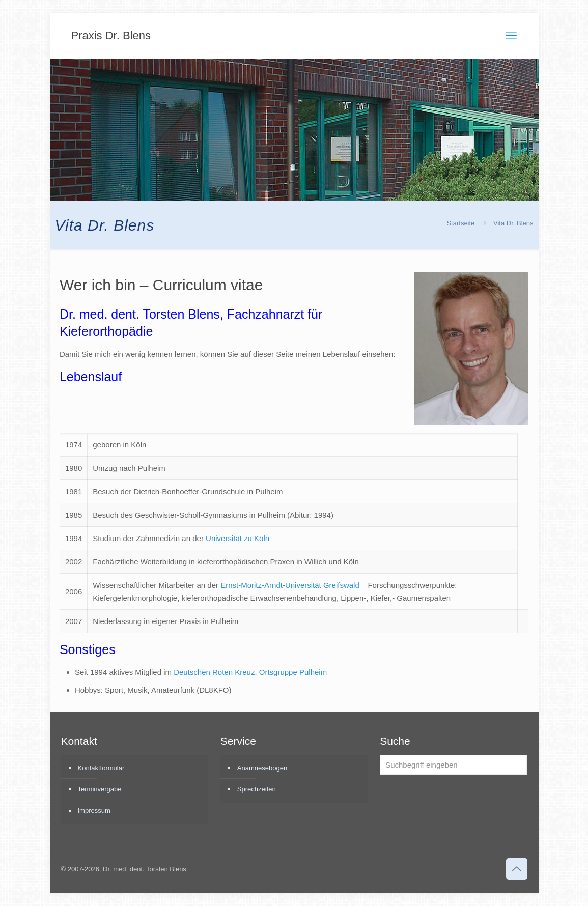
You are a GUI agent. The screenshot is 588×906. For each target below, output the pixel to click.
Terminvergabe (100, 789)
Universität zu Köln (237, 538)
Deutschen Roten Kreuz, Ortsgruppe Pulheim (250, 672)
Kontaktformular (101, 768)
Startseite (460, 223)
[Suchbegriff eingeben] (453, 765)
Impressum (94, 811)
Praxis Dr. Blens (111, 35)
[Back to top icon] (517, 869)
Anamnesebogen (262, 768)
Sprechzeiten (257, 789)
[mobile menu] (511, 36)
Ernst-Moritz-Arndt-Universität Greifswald (290, 585)
